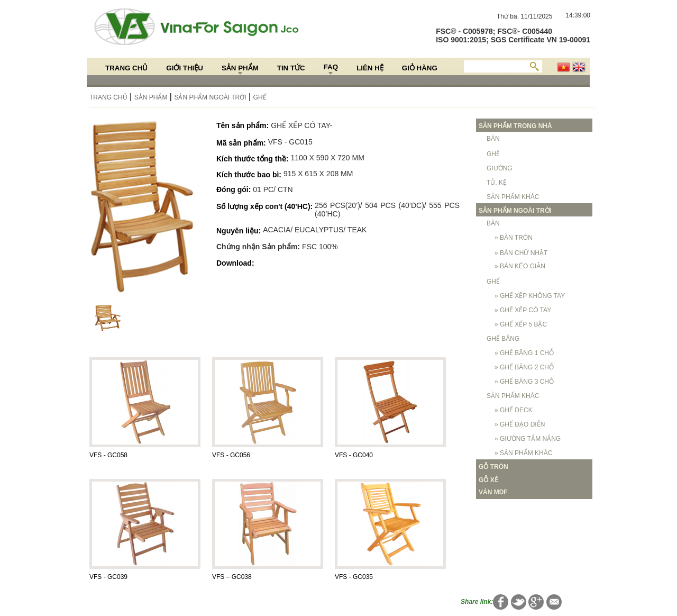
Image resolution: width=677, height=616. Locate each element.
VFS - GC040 (354, 455)
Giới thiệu (185, 68)
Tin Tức (291, 68)
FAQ (331, 67)
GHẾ (260, 97)
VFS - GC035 (354, 577)
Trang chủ (126, 68)
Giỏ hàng (420, 68)
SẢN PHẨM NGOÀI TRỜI (210, 97)
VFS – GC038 (232, 577)
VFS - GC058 (108, 455)
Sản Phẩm (240, 68)
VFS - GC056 (231, 455)
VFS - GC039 (108, 577)
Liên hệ (370, 68)
